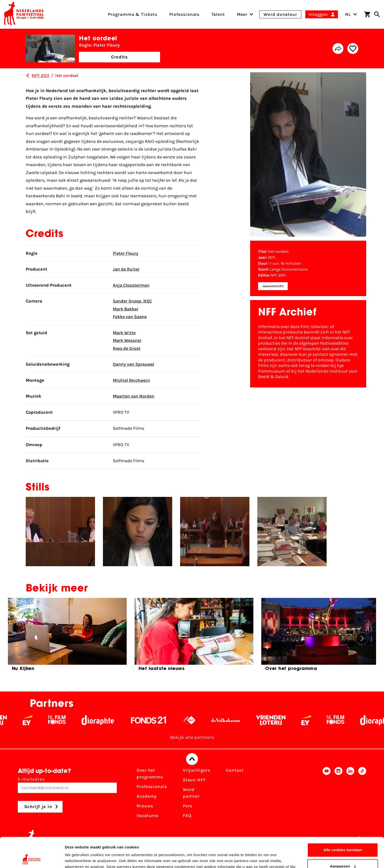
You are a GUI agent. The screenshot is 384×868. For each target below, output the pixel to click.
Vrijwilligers (197, 770)
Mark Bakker (126, 309)
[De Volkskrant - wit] (233, 720)
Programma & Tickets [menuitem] (132, 14)
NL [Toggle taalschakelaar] (351, 14)
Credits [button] (120, 57)
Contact (235, 770)
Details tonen (77, 858)
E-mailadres (67, 785)
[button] (362, 638)
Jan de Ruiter (126, 269)
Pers (188, 806)
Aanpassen (343, 838)
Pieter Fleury (126, 253)
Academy (147, 796)
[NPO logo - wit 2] (197, 720)
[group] (67, 637)
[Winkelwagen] (367, 14)
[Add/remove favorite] (353, 49)
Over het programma (150, 774)
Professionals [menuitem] (184, 14)
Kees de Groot (127, 348)
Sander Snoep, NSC (132, 301)
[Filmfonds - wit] (65, 720)
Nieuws (145, 806)
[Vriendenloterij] (278, 720)
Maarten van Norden (134, 396)
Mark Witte (124, 333)
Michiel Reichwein (131, 380)
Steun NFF (194, 780)
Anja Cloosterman (131, 285)
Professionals (152, 787)
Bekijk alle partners (192, 737)
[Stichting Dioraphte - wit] (106, 720)
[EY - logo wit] (35, 720)
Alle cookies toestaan (343, 822)
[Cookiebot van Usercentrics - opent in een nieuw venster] (32, 858)
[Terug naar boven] (192, 759)
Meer (242, 14)
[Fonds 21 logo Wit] (156, 720)
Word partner (191, 793)
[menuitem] (242, 14)
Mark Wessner (127, 340)
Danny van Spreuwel (133, 364)
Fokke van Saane (130, 317)
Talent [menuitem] (218, 14)
